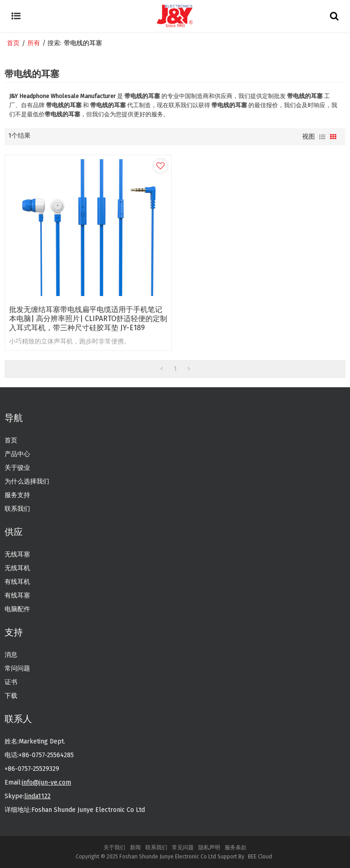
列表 (322, 137)
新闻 (135, 847)
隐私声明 (209, 847)
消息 (11, 655)
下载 (11, 696)
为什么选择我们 (27, 481)
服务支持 (17, 495)
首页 (13, 43)
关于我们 (114, 847)
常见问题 (183, 847)
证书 (11, 682)
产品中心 (17, 454)
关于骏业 (17, 468)
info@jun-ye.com (46, 782)
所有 (34, 43)
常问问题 (17, 668)
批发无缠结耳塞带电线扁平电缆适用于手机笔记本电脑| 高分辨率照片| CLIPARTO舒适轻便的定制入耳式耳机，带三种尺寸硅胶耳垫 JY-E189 (88, 319)
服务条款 (236, 847)
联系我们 (17, 509)
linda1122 (37, 796)
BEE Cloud (260, 857)
